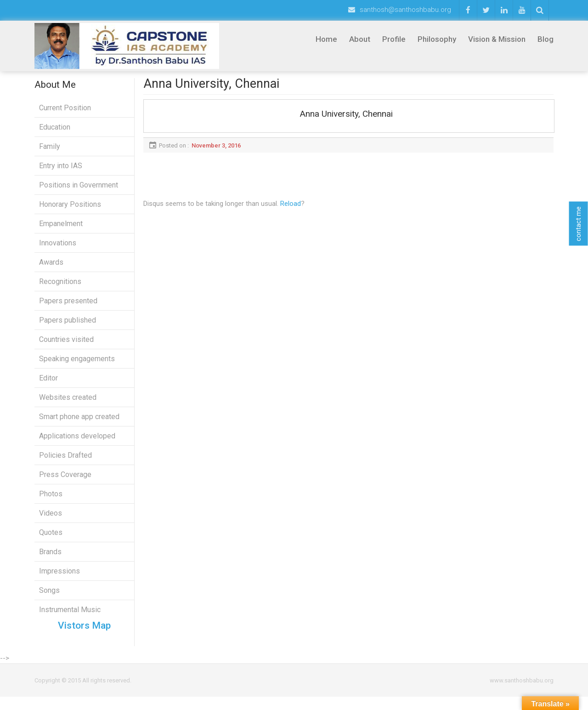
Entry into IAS (61, 173)
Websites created (68, 404)
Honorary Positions (70, 211)
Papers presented (68, 308)
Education (55, 134)
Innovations (58, 250)
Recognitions (60, 288)
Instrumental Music (70, 616)
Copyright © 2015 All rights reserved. (83, 694)
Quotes (51, 539)
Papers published (68, 327)
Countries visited (66, 346)
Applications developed (77, 443)
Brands (50, 559)
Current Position (65, 115)
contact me (578, 223)
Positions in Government (79, 192)
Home (326, 39)
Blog (546, 39)
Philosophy (437, 39)
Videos (51, 520)
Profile (394, 39)
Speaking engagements (77, 366)
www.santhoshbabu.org (522, 694)
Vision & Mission (497, 39)
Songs (49, 597)
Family (50, 153)
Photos (51, 501)
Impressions (59, 578)
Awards (51, 269)
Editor (48, 385)
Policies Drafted (65, 462)
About (360, 39)
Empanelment (61, 230)
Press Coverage (65, 481)
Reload (291, 210)
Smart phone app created (79, 423)
